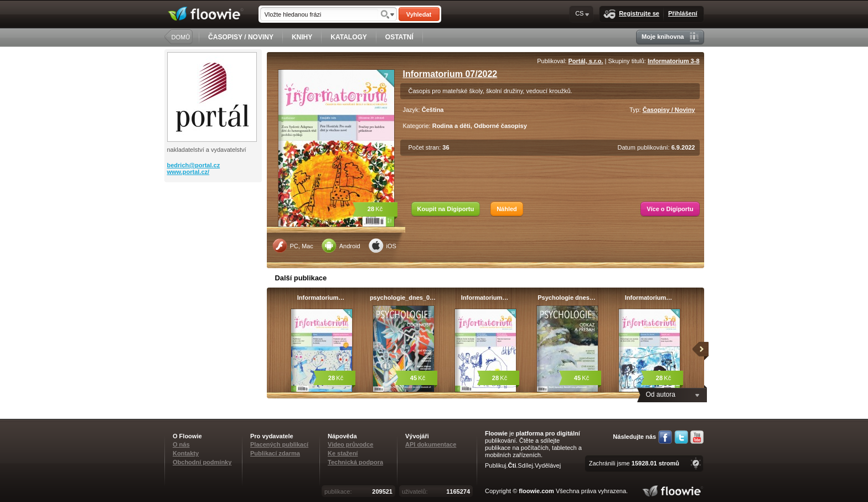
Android (341, 245)
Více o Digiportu (670, 209)
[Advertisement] (214, 227)
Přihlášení (683, 13)
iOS (383, 245)
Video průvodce (350, 444)
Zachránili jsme (634, 463)
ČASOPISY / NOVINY (241, 37)
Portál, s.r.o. (586, 61)
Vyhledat (419, 14)
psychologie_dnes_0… (403, 298)
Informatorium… (321, 298)
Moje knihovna (670, 37)
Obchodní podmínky (202, 462)
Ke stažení (343, 453)
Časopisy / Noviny (669, 110)
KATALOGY (349, 37)
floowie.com (536, 491)
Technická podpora (355, 462)
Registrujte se (631, 14)
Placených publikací (279, 444)
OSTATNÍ (399, 37)
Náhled (507, 209)
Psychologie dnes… (567, 298)
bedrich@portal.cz (194, 165)
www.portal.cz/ (188, 172)
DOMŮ (181, 37)
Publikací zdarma (275, 453)
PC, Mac (293, 245)
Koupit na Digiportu (446, 209)
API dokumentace (431, 444)
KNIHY (302, 37)
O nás (181, 444)
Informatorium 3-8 (674, 61)
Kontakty (186, 453)
